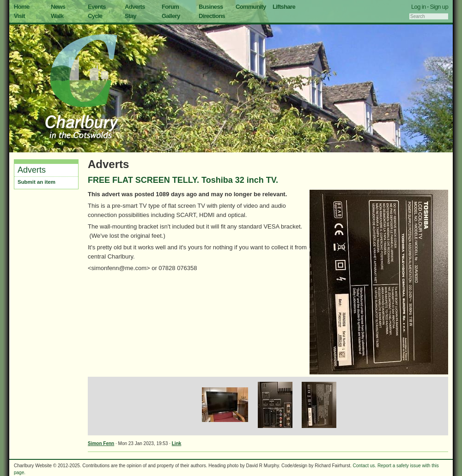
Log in (419, 7)
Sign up (439, 7)
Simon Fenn (101, 443)
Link (177, 443)
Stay (131, 16)
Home (22, 7)
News (58, 7)
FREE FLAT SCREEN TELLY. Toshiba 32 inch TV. (183, 180)
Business (211, 7)
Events (97, 7)
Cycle (95, 16)
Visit (19, 16)
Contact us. (365, 466)
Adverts (135, 7)
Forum (170, 7)
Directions (212, 16)
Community (251, 7)
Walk (57, 16)
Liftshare (284, 7)
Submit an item (36, 182)
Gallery (171, 16)
